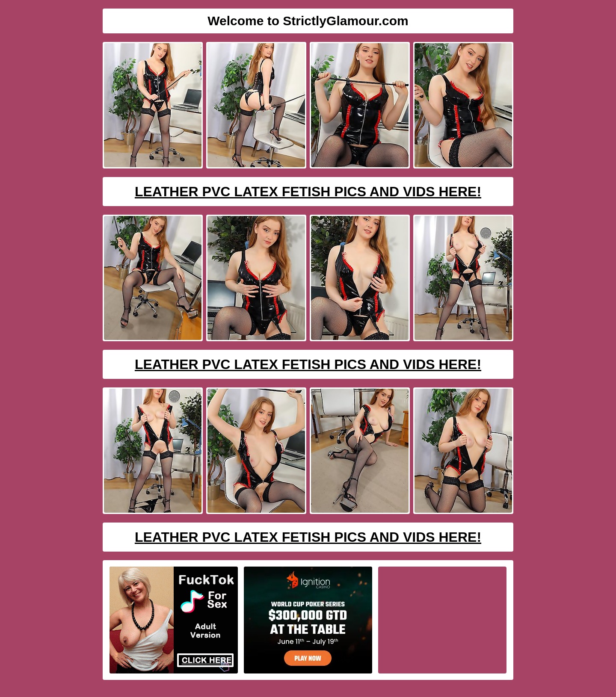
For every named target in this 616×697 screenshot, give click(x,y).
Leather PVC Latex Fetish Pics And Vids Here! (308, 192)
